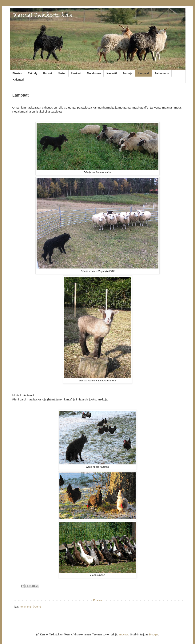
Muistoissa (94, 73)
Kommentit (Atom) (30, 607)
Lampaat (143, 73)
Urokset (76, 73)
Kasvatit (112, 73)
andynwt (124, 634)
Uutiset (48, 73)
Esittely (33, 73)
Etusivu (17, 73)
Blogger (154, 634)
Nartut (62, 73)
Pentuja (127, 73)
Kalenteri (18, 80)
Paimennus (162, 73)
